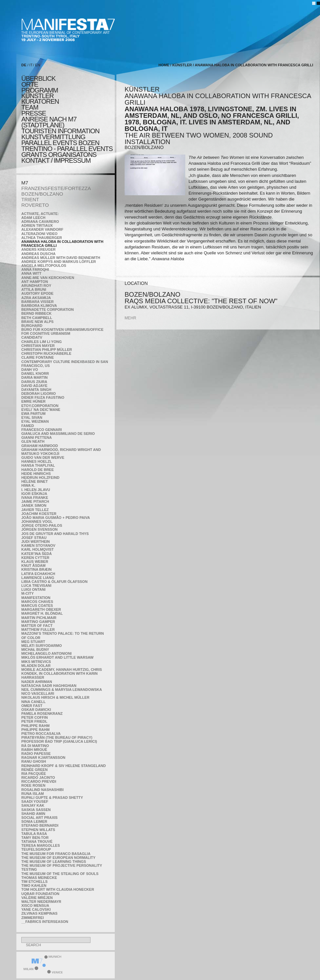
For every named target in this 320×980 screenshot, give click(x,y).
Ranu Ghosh (34, 761)
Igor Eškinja (34, 494)
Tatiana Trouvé (37, 842)
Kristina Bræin (36, 569)
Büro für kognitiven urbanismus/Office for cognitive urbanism (62, 331)
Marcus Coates (37, 606)
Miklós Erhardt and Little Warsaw (57, 657)
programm (40, 90)
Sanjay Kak (33, 805)
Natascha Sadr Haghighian (49, 686)
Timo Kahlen (34, 885)
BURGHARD (32, 326)
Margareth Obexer (41, 609)
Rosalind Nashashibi (42, 790)
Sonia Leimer (34, 821)
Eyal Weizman (35, 421)
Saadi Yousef (35, 801)
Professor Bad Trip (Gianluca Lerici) (59, 741)
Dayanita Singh (36, 390)
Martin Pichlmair (39, 618)
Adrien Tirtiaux (37, 225)
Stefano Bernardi (40, 825)
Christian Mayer (38, 346)
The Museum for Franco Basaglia (56, 854)
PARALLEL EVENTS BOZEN (60, 143)
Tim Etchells (34, 882)
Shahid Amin (33, 814)
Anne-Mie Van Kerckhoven (48, 278)
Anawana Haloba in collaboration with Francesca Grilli (254, 65)
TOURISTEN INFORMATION (60, 131)
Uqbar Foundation (40, 894)
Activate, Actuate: (40, 214)
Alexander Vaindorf (42, 229)
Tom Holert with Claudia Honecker (58, 889)
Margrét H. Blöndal (42, 613)
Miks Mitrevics (36, 662)
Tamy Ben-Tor (35, 838)
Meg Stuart (33, 642)
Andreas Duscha (39, 254)
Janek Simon (34, 505)
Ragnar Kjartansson (43, 757)
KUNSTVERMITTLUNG (53, 137)
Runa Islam (33, 794)
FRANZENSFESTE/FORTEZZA (56, 188)
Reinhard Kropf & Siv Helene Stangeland (64, 766)
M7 (25, 183)
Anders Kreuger (39, 249)
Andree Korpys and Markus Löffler (59, 262)
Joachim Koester (39, 514)
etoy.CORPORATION (40, 406)
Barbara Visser (38, 302)
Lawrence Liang (38, 578)
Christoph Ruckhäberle (46, 353)
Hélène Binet (35, 481)
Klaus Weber (35, 562)
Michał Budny (35, 650)
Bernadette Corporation (48, 309)
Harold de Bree (38, 470)
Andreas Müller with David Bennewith (61, 258)
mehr (130, 318)
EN (38, 65)
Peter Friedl (34, 721)
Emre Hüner (33, 401)
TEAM (30, 107)
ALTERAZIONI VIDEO (39, 234)
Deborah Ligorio (39, 394)
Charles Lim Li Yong (41, 342)
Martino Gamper (38, 622)
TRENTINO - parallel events (67, 149)
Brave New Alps (37, 322)
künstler (38, 96)
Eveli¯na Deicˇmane (41, 410)
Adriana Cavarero (40, 222)
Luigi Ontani (33, 589)
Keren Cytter (35, 558)
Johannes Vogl (37, 522)
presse (34, 113)
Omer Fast (32, 706)
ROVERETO (35, 205)
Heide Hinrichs (36, 474)
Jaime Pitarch (35, 501)
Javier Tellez (35, 510)
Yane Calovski (36, 909)
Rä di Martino (35, 746)
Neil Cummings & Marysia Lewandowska (62, 690)
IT (31, 65)
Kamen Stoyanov (38, 545)
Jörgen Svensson (40, 529)
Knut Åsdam (33, 565)
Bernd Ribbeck (36, 313)
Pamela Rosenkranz (42, 714)
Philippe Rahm (35, 726)
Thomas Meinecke (39, 878)
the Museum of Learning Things (54, 862)
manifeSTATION (36, 598)
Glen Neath (33, 441)
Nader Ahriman (37, 682)
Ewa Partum (33, 414)
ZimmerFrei (32, 918)
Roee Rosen (33, 785)
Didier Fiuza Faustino (43, 397)
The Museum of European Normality (58, 858)
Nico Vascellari (38, 693)
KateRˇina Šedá (37, 554)
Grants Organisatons (59, 155)
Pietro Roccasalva (41, 734)
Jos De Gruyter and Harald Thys (55, 534)
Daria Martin (34, 377)
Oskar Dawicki (36, 710)
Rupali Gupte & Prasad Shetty (52, 798)
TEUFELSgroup (36, 849)
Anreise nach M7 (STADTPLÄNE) (49, 122)
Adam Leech (33, 218)
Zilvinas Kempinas (39, 913)
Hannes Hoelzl (37, 461)
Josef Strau (34, 538)
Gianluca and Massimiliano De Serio (58, 434)
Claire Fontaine (38, 357)
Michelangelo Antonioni (46, 653)
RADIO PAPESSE (36, 754)
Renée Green (34, 770)
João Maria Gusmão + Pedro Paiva (56, 518)
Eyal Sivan (32, 417)
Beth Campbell (37, 318)
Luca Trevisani (36, 586)
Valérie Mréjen (37, 898)
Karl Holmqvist (38, 549)
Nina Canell (33, 702)
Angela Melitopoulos (44, 266)
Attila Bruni (34, 289)
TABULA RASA (34, 834)
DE (24, 65)
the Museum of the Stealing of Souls (60, 874)
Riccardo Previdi (39, 781)
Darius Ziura (34, 382)
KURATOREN (40, 101)
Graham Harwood (40, 446)
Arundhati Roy (36, 286)
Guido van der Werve (43, 458)
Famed (28, 426)
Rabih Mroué (34, 750)
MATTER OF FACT (37, 626)
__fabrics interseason (45, 922)
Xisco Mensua (35, 905)
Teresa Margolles (41, 845)
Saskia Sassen (36, 810)
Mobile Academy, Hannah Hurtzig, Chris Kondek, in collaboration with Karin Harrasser (62, 673)
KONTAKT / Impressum (56, 160)
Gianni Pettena (37, 437)
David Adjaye (34, 386)
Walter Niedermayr (41, 902)
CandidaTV (32, 337)
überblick (38, 78)
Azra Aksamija (36, 298)
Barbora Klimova (39, 306)
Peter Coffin (35, 717)
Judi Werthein (36, 542)
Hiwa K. (28, 485)
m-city (28, 593)
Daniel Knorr (35, 373)
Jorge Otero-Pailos (42, 525)
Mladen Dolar (36, 666)
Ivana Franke (35, 498)
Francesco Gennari (41, 430)
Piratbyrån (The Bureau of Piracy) (57, 737)
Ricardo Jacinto (38, 778)
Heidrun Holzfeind (40, 478)
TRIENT (30, 199)
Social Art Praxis (40, 818)
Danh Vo (30, 370)
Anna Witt (31, 273)
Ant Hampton (35, 282)
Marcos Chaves (37, 602)
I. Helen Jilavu (36, 490)
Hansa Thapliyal (38, 465)
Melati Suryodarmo (41, 646)
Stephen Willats (38, 830)
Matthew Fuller (38, 629)
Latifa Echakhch (38, 574)
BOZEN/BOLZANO (42, 194)
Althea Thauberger (42, 238)
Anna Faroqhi (35, 269)
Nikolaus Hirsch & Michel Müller (55, 697)
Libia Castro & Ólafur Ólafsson (54, 582)
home (164, 65)
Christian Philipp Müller (47, 350)
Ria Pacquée (34, 774)
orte (30, 84)
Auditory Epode (37, 293)
